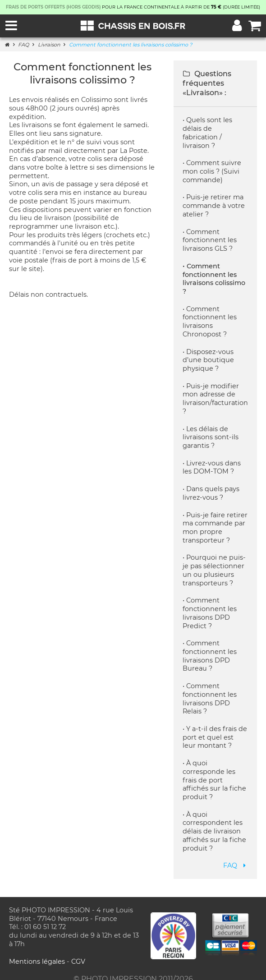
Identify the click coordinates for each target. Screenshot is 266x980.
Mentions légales (38, 953)
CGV (78, 953)
